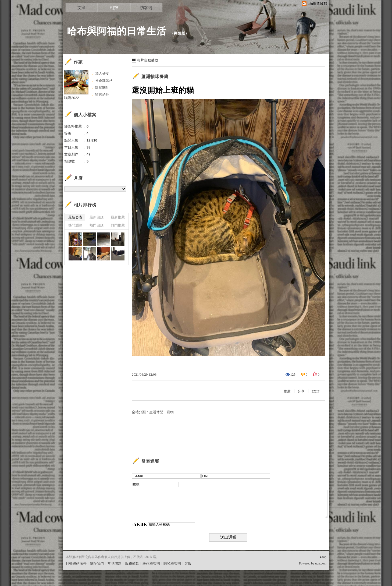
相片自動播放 (148, 60)
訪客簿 (146, 8)
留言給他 (102, 95)
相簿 (114, 8)
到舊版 (180, 33)
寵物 (170, 412)
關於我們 (97, 564)
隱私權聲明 (172, 564)
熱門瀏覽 (75, 225)
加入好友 (102, 74)
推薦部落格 (104, 81)
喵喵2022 (72, 98)
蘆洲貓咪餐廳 (155, 77)
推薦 (287, 391)
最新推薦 (118, 217)
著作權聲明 (151, 564)
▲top (323, 557)
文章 (82, 8)
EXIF (316, 391)
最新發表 (75, 217)
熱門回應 (97, 225)
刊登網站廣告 (76, 564)
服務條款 (132, 564)
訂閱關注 (102, 88)
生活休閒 (156, 412)
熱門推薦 (118, 225)
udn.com (321, 563)
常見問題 (115, 564)
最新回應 (97, 217)
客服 (188, 564)
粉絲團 (71, 582)
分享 (301, 391)
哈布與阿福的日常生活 (117, 31)
